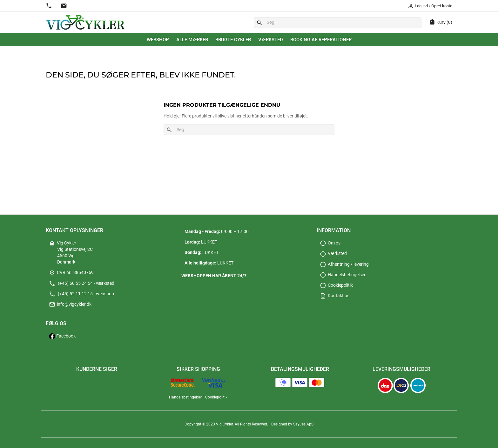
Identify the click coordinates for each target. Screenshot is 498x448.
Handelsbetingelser (343, 275)
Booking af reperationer (321, 40)
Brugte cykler (233, 40)
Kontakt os (335, 296)
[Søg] (338, 23)
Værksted (271, 40)
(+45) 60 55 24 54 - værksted (82, 283)
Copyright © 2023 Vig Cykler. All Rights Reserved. (227, 424)
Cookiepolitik (336, 285)
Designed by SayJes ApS (292, 424)
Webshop (158, 40)
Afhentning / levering (344, 264)
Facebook (62, 336)
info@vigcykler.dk (70, 304)
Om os (330, 243)
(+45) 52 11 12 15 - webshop (81, 294)
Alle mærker (192, 40)
